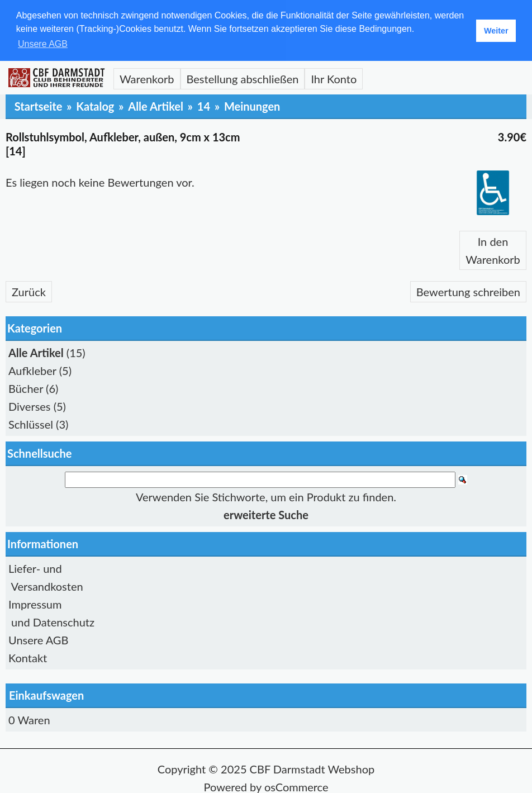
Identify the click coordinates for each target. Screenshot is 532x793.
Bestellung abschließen (243, 78)
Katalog (95, 106)
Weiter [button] (496, 31)
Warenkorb (147, 78)
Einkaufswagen (46, 694)
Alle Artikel (156, 106)
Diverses (30, 406)
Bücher (26, 388)
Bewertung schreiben (468, 291)
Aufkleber (32, 370)
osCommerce (296, 786)
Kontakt (28, 657)
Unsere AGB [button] (43, 44)
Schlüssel (31, 424)
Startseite (39, 106)
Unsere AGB (38, 639)
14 (204, 106)
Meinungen (252, 106)
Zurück (29, 291)
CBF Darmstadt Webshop (312, 768)
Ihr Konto (334, 78)
